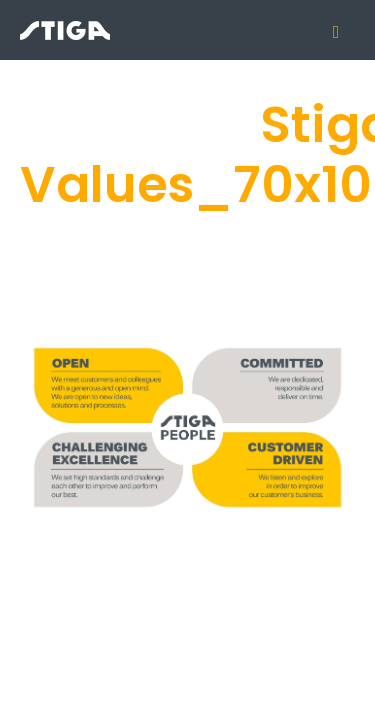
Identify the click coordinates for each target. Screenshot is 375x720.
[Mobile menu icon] (344, 32)
